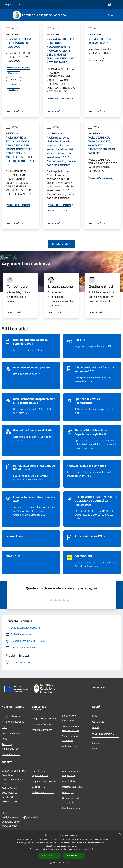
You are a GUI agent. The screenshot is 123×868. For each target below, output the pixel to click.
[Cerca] (116, 15)
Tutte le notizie (61, 244)
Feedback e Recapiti (73, 808)
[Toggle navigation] (6, 15)
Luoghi (96, 743)
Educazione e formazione (69, 718)
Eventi (96, 748)
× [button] (119, 834)
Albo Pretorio (69, 781)
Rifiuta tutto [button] (74, 855)
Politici (5, 739)
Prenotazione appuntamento (40, 773)
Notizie (96, 716)
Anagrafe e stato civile (44, 718)
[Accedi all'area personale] (110, 5)
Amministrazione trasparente (71, 773)
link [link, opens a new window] (92, 849)
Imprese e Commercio (43, 724)
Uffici (5, 727)
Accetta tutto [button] (49, 856)
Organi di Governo (12, 716)
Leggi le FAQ (39, 787)
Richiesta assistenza (43, 792)
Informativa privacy (73, 787)
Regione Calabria (14, 4)
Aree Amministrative (13, 722)
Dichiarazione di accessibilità (71, 800)
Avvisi (12, 28)
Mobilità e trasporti (42, 730)
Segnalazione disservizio (45, 781)
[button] (62, 863)
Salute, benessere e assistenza (73, 738)
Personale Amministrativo (10, 746)
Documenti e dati (11, 754)
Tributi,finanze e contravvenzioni (71, 728)
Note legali (68, 792)
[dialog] (61, 849)
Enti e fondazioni (11, 733)
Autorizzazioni (70, 746)
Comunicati (98, 722)
